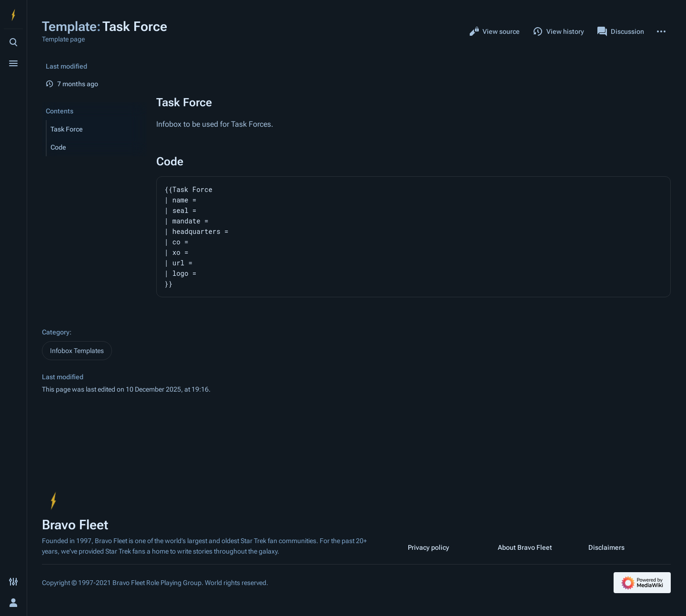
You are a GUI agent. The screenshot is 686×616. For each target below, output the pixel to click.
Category (56, 332)
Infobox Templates (77, 351)
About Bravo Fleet (525, 547)
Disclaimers (606, 547)
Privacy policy (429, 547)
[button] (97, 129)
